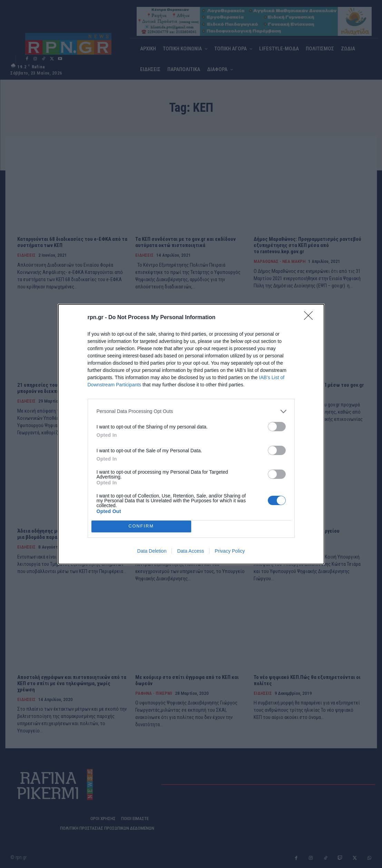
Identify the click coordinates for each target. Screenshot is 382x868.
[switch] (277, 427)
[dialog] (191, 434)
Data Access (190, 551)
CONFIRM (141, 526)
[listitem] (191, 411)
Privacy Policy (230, 551)
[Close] (311, 318)
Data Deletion (152, 551)
